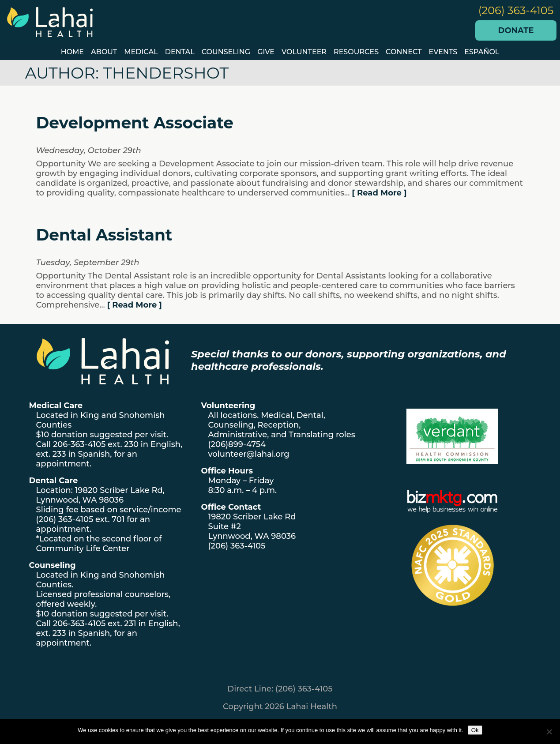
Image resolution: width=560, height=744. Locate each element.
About (104, 52)
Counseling (226, 52)
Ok (475, 730)
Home (72, 52)
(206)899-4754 (237, 444)
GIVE (266, 52)
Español (482, 52)
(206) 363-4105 (516, 10)
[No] (549, 732)
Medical (141, 52)
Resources (356, 52)
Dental (180, 52)
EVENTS (443, 52)
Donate (516, 30)
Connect (404, 52)
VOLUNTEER (304, 52)
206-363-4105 (79, 444)
